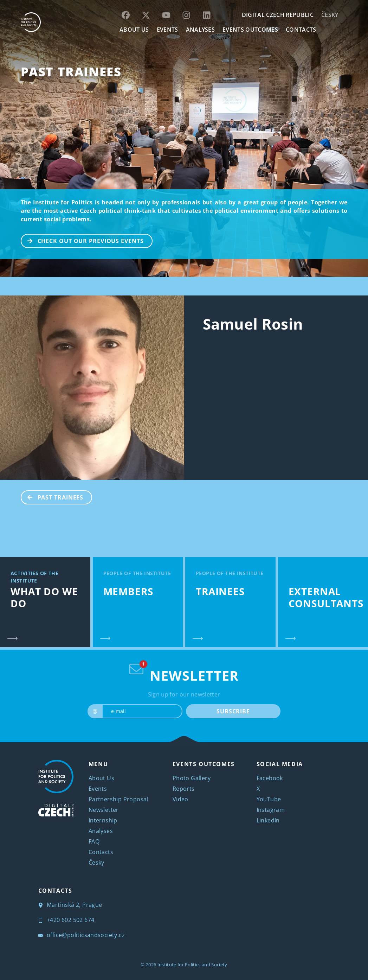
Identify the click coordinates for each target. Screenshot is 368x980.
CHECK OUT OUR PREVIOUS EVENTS (83, 240)
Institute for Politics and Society (192, 965)
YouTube (269, 799)
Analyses (201, 30)
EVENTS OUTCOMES (250, 30)
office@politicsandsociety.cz (82, 935)
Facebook (270, 778)
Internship (103, 820)
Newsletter (104, 810)
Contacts (101, 852)
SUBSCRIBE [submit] (233, 711)
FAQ (94, 841)
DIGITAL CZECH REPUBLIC (278, 15)
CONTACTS (301, 30)
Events (98, 789)
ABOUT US (134, 30)
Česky (330, 15)
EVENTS (167, 30)
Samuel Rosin (253, 324)
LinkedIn (268, 820)
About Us (101, 778)
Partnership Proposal (118, 799)
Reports (184, 789)
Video (180, 799)
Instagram (271, 810)
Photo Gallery (192, 778)
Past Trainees (71, 72)
